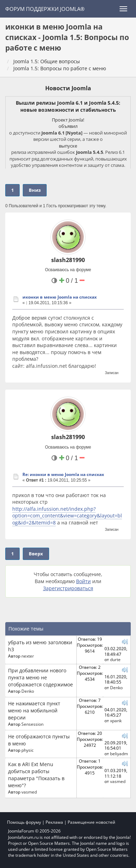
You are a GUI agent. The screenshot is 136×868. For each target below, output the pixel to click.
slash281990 (68, 260)
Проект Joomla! (68, 120)
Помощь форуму (24, 822)
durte (115, 659)
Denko (28, 691)
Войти (83, 581)
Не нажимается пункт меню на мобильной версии (34, 710)
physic (28, 750)
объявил (68, 126)
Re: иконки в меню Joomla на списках (63, 474)
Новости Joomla (68, 88)
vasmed (29, 792)
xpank (116, 720)
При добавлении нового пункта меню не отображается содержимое (40, 677)
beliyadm (119, 753)
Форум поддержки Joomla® (45, 9)
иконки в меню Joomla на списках (60, 297)
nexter (28, 656)
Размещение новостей (91, 822)
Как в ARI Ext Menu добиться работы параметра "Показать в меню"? (36, 775)
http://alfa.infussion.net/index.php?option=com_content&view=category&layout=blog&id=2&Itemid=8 (67, 516)
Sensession (32, 724)
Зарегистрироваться (68, 588)
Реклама (54, 822)
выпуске (68, 146)
